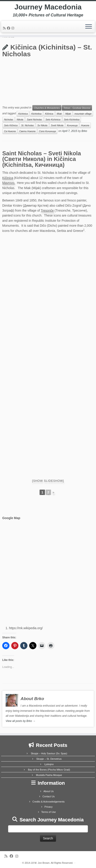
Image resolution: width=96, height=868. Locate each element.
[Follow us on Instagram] (13, 28)
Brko (84, 131)
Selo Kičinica (11, 125)
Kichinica (23, 114)
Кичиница (72, 125)
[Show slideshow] (48, 481)
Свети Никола (27, 131)
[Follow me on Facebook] (9, 28)
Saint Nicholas (34, 120)
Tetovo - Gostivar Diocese (77, 108)
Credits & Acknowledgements (48, 802)
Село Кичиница (48, 131)
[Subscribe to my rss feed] (5, 28)
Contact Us (49, 796)
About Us (48, 791)
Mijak (68, 114)
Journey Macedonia (48, 7)
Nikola (20, 120)
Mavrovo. (9, 183)
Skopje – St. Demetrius (49, 759)
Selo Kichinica (53, 120)
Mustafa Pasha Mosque (49, 775)
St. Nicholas (27, 125)
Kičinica (49, 114)
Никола (85, 125)
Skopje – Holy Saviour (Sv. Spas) (49, 753)
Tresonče (47, 210)
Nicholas (9, 120)
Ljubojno (49, 764)
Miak (59, 114)
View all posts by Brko (20, 721)
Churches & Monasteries (47, 108)
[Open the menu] (89, 27)
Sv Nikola (42, 125)
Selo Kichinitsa (72, 120)
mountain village (83, 114)
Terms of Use (48, 812)
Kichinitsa (36, 114)
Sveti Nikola (57, 125)
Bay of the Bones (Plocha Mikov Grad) (49, 770)
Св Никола (10, 131)
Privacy (49, 807)
